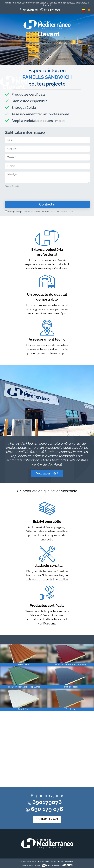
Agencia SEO (57, 865)
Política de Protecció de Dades (60, 212)
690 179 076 (52, 10)
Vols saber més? (47, 473)
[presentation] (26, 195)
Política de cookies (66, 861)
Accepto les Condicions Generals (30, 212)
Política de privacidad (47, 861)
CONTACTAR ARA (47, 819)
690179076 (30, 10)
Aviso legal (31, 861)
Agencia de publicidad (31, 865)
